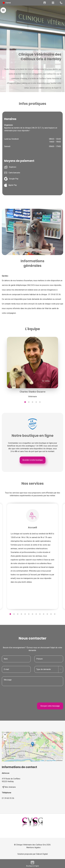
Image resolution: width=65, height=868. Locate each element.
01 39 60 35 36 (8, 798)
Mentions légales (33, 847)
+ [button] (5, 735)
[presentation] (46, 694)
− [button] (5, 738)
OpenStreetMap (51, 760)
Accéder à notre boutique (33, 460)
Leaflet (42, 760)
